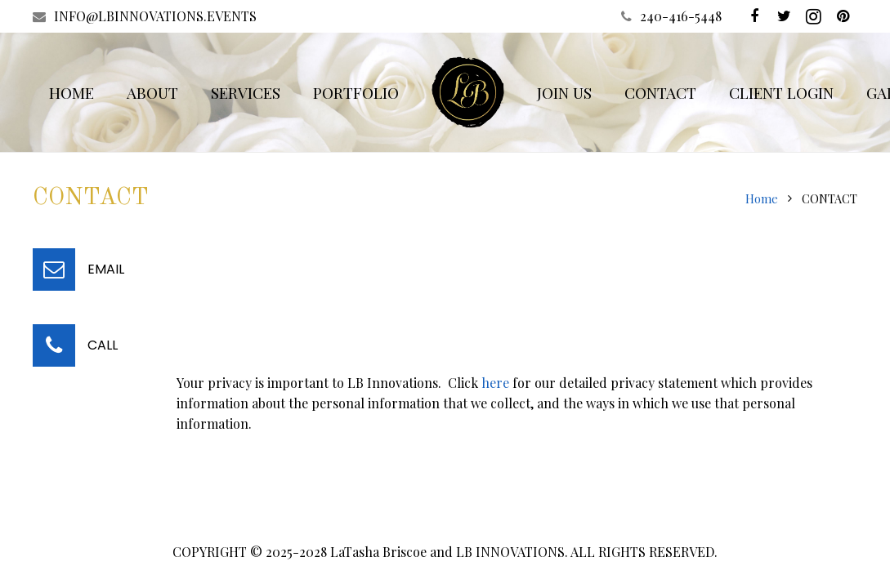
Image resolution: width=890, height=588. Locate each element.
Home (762, 198)
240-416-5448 (681, 16)
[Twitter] (784, 16)
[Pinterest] (843, 16)
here (495, 383)
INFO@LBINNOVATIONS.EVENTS (155, 16)
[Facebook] (754, 16)
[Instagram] (813, 16)
